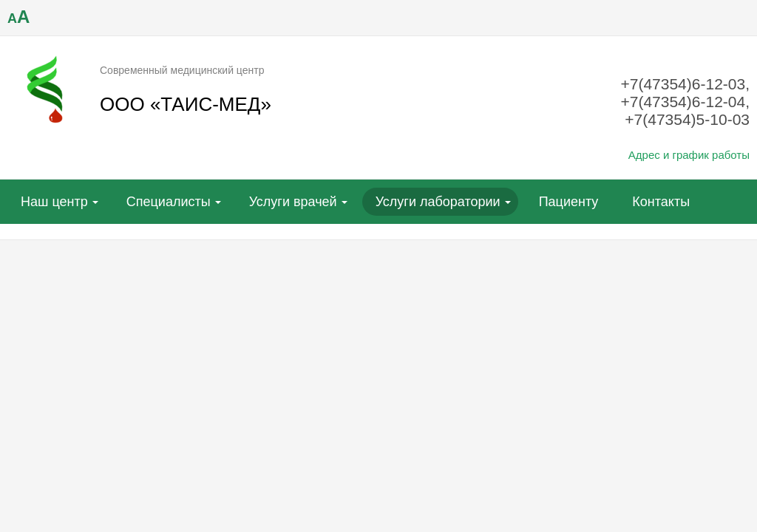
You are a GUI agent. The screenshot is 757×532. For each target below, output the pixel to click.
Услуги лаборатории (438, 202)
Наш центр (54, 202)
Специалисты (169, 202)
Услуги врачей (293, 202)
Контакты (661, 202)
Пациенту (569, 202)
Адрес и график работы (689, 155)
